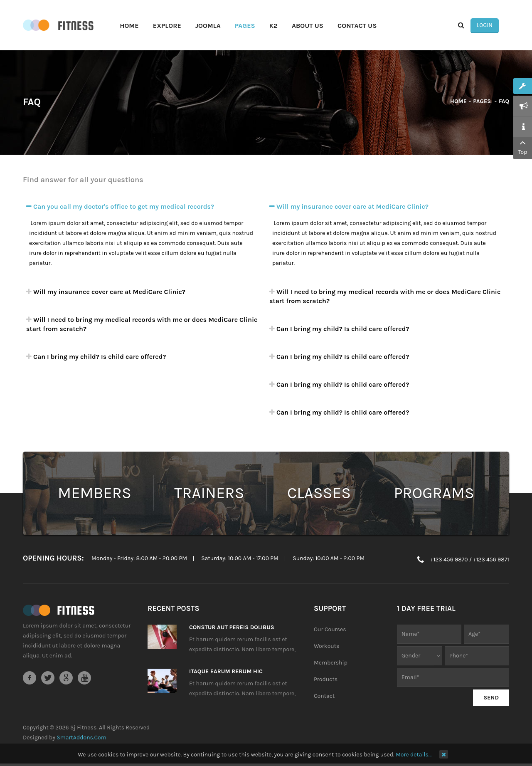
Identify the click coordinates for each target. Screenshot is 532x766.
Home (458, 102)
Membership (331, 663)
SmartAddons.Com (81, 738)
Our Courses (330, 630)
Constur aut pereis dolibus (232, 628)
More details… (414, 755)
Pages (483, 102)
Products (326, 680)
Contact (324, 697)
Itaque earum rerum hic (226, 672)
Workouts (326, 647)
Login (495, 26)
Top (523, 146)
